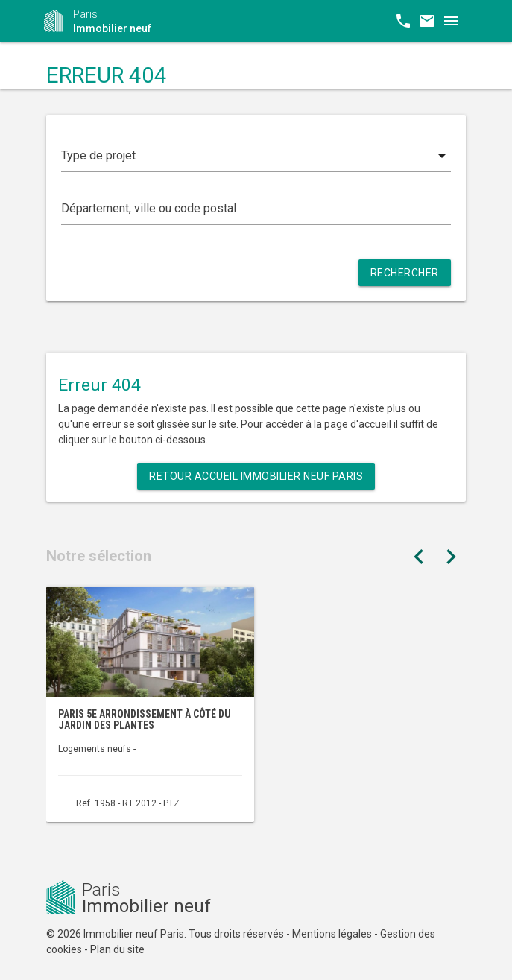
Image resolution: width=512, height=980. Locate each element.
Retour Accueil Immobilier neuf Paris (256, 476)
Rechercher (405, 273)
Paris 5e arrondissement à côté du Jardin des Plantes (145, 720)
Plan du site (117, 949)
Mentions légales (332, 934)
